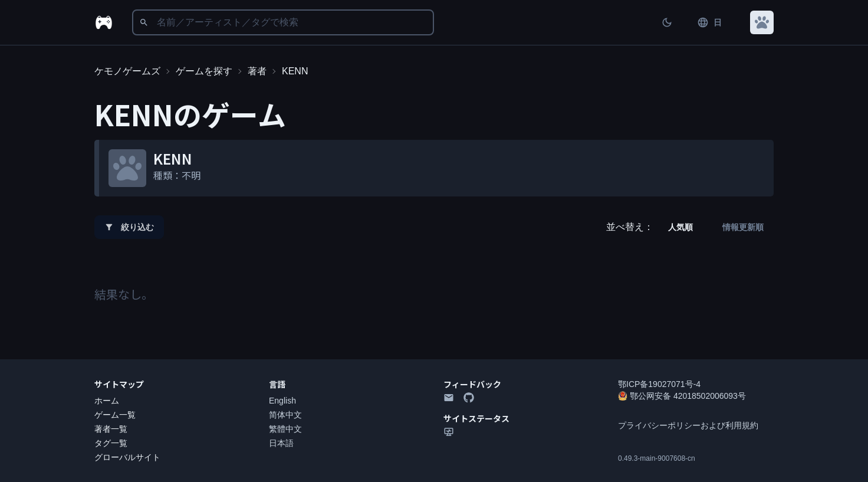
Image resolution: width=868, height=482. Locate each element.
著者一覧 (111, 429)
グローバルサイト (127, 457)
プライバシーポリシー (659, 425)
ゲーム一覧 (115, 415)
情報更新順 (743, 227)
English (282, 401)
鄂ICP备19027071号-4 (659, 384)
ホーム (107, 401)
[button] (762, 22)
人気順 (680, 227)
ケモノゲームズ (127, 71)
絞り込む (129, 227)
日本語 (281, 443)
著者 (257, 71)
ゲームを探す (204, 71)
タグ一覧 (111, 443)
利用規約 (742, 425)
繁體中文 (285, 429)
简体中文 (285, 415)
